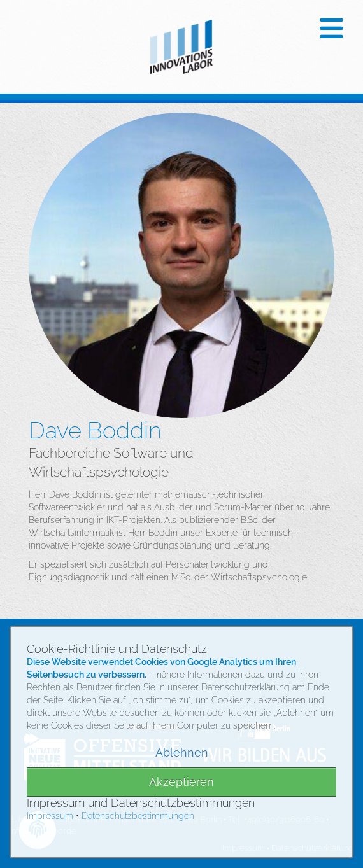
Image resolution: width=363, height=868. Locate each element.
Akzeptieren (181, 782)
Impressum (50, 816)
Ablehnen (182, 752)
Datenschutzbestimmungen (138, 816)
